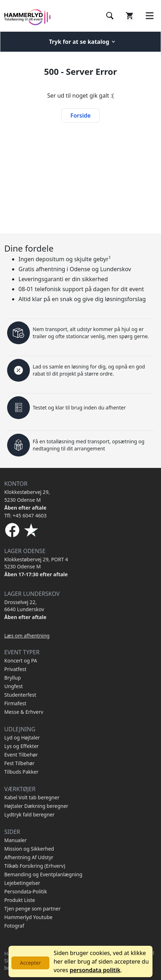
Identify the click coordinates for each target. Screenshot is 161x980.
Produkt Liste (20, 900)
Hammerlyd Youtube (28, 917)
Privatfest (15, 669)
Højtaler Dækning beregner (36, 806)
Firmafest (15, 703)
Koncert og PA (21, 661)
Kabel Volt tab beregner (32, 797)
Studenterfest (20, 695)
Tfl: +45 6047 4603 (25, 515)
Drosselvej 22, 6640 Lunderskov (24, 606)
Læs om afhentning (27, 636)
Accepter (30, 963)
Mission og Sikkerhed (29, 849)
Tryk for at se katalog (83, 42)
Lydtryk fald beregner (29, 814)
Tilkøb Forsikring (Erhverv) (35, 866)
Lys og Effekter (22, 746)
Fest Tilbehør (19, 763)
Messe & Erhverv (24, 712)
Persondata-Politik (26, 891)
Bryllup (13, 678)
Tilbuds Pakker (21, 772)
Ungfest (14, 686)
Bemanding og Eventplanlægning (43, 874)
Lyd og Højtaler (22, 737)
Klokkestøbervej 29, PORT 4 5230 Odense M (36, 563)
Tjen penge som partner (32, 909)
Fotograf (14, 926)
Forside (80, 115)
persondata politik (95, 970)
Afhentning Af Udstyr (29, 857)
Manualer (15, 840)
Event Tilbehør (21, 755)
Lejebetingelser (22, 883)
